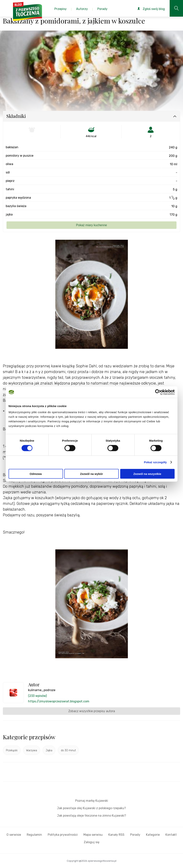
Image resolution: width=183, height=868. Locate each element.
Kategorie (153, 835)
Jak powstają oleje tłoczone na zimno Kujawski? (92, 816)
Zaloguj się (92, 842)
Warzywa (32, 750)
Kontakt (171, 835)
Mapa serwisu (93, 835)
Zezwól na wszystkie (147, 474)
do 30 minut (68, 750)
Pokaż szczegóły (155, 462)
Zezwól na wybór (91, 474)
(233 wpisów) (37, 696)
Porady (135, 835)
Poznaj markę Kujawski (92, 801)
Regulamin (34, 835)
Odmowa (36, 474)
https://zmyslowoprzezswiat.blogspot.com (59, 701)
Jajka (49, 750)
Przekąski (12, 750)
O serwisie (14, 835)
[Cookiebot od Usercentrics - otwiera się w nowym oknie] (158, 392)
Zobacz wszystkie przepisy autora (92, 711)
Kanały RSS (116, 835)
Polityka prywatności (63, 835)
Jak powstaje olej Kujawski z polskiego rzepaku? (91, 808)
